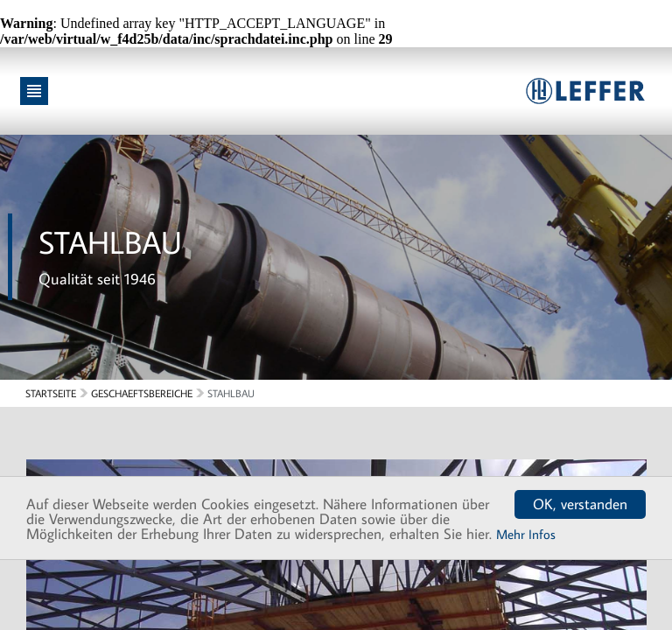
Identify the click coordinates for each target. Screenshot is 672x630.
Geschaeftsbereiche (142, 393)
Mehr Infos (526, 534)
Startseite (51, 393)
